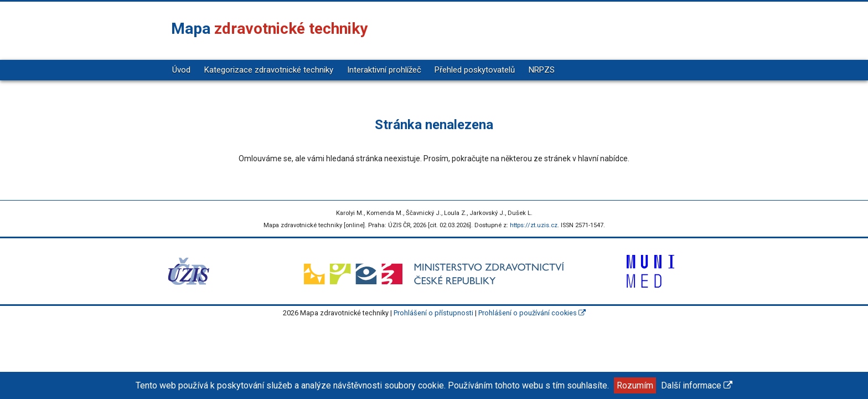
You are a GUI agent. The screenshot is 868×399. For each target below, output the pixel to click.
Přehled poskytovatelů (475, 70)
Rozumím (635, 385)
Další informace (697, 385)
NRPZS (542, 70)
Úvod (181, 70)
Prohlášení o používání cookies (532, 313)
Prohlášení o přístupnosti (433, 313)
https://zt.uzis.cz (534, 225)
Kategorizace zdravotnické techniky (269, 70)
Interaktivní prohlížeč (384, 70)
